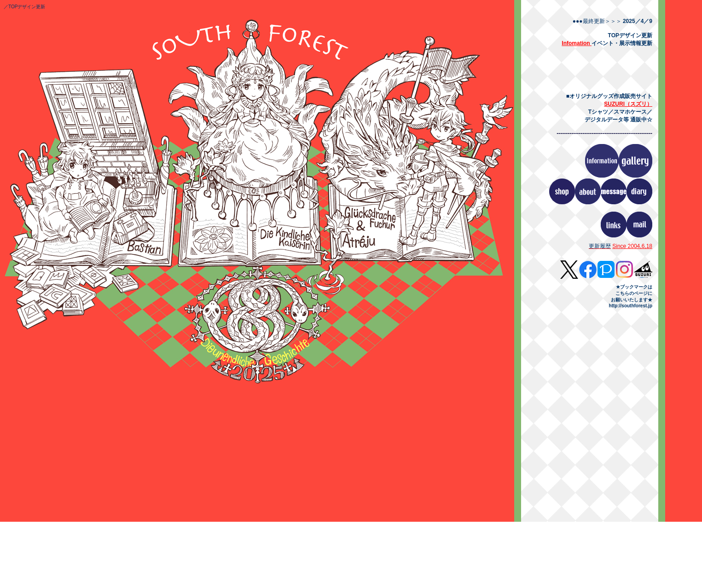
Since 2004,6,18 (632, 246)
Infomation (577, 43)
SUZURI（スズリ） (628, 104)
